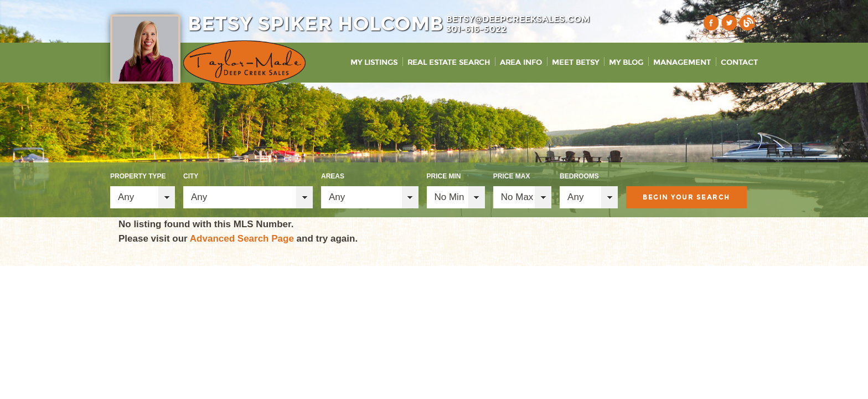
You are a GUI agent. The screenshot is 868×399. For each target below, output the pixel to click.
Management (682, 63)
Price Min (444, 176)
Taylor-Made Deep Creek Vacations (244, 63)
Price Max (512, 176)
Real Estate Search (449, 63)
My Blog (626, 63)
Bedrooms (579, 176)
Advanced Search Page (242, 239)
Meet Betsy (575, 63)
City (191, 176)
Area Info (521, 63)
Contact (739, 63)
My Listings (374, 63)
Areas (333, 176)
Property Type (138, 176)
